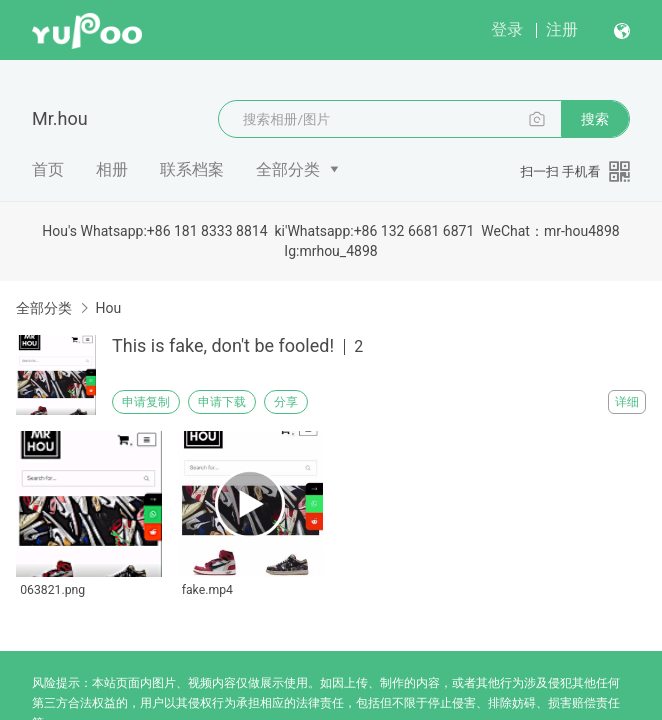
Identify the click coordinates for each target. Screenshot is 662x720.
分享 (286, 402)
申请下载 (222, 402)
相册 (112, 169)
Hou (108, 308)
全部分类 (288, 169)
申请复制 (146, 402)
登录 (507, 29)
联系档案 (192, 169)
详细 (627, 402)
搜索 (595, 119)
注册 (562, 29)
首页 (48, 169)
